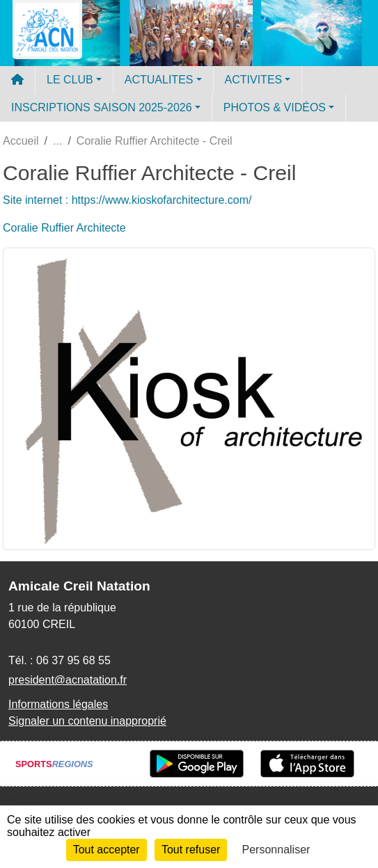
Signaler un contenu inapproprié (87, 721)
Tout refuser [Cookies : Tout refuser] (191, 850)
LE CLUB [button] (70, 80)
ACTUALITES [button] (159, 80)
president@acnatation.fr (68, 680)
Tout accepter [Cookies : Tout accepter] (107, 850)
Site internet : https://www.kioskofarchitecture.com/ (127, 200)
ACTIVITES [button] (254, 80)
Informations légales (58, 704)
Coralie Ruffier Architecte (64, 228)
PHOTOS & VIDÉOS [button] (275, 107)
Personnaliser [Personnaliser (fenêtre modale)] (276, 850)
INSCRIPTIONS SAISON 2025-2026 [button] (102, 107)
